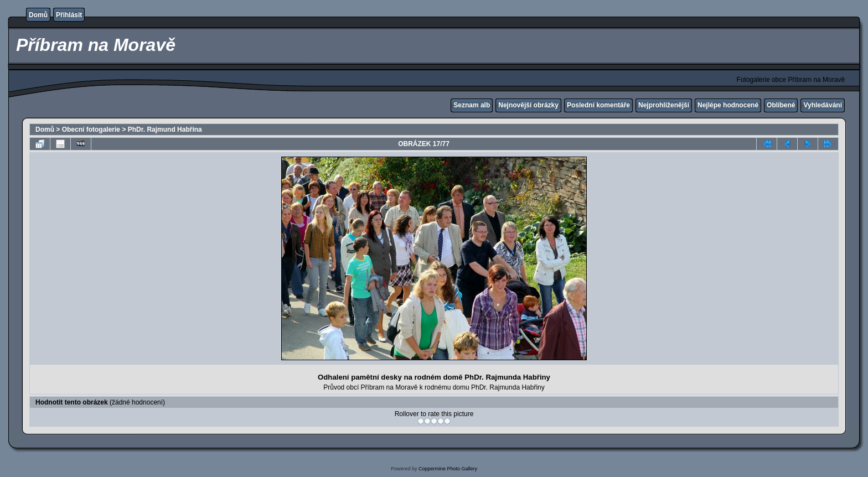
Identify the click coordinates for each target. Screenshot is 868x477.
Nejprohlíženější (664, 105)
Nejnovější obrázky (528, 105)
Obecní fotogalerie (91, 129)
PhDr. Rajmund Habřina (165, 129)
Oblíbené (781, 105)
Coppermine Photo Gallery (448, 469)
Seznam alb (472, 105)
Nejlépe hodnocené (728, 105)
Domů (38, 15)
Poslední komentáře (598, 105)
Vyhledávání (823, 105)
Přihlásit (69, 15)
